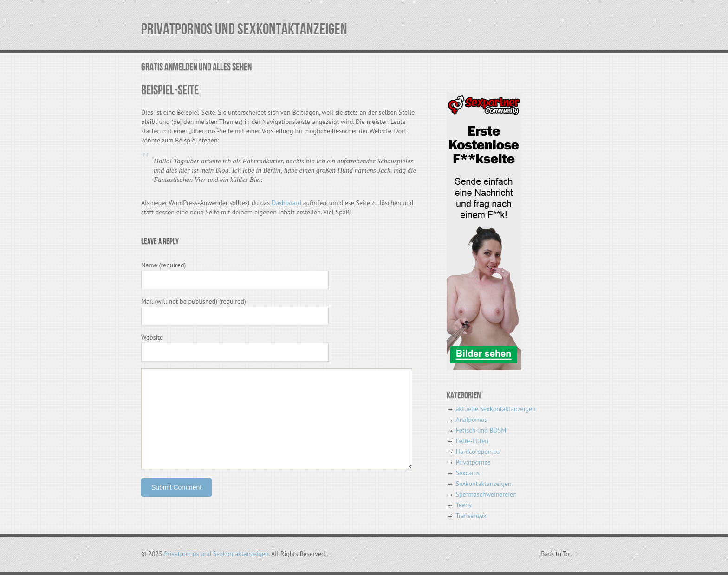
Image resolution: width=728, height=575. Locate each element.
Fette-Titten (472, 441)
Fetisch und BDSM (481, 430)
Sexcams (468, 473)
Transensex (471, 516)
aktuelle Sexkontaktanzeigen (496, 409)
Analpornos (472, 420)
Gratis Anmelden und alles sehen (196, 67)
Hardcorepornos (478, 452)
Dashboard (286, 203)
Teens (464, 505)
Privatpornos (473, 462)
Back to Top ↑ (559, 554)
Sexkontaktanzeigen (484, 484)
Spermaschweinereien (486, 494)
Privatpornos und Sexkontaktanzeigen (244, 29)
